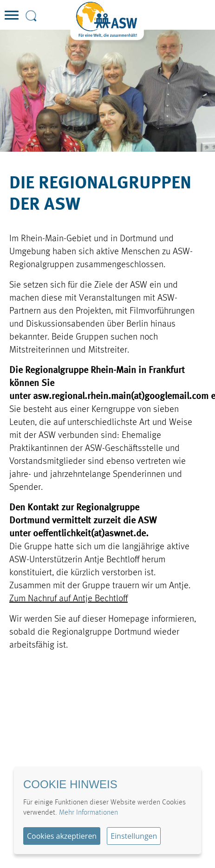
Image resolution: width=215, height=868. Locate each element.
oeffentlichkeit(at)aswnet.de (89, 534)
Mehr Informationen (88, 813)
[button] (12, 23)
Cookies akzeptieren (62, 836)
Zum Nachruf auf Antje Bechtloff (68, 599)
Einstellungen (134, 836)
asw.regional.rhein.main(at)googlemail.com (121, 397)
